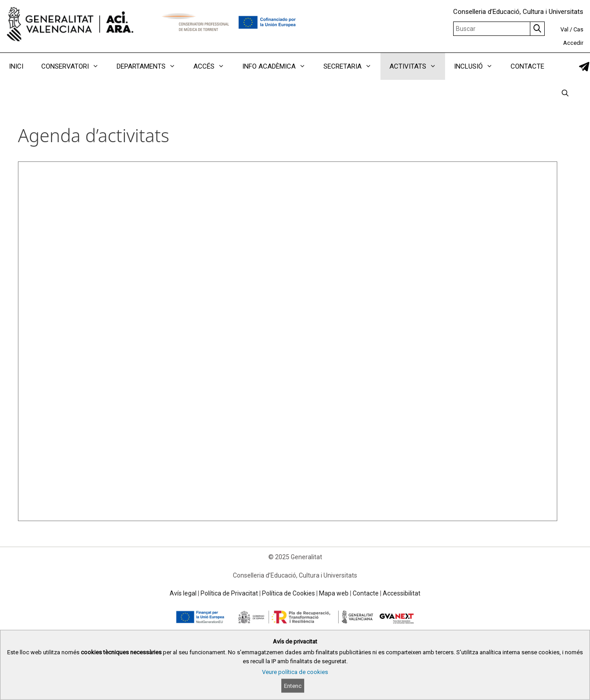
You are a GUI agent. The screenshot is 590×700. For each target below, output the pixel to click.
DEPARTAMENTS (151, 66)
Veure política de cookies (295, 672)
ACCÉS (213, 66)
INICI (16, 66)
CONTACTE (527, 66)
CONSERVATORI (74, 66)
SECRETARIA (352, 66)
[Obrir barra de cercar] (565, 93)
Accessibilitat (402, 593)
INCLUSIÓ (478, 66)
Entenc (293, 686)
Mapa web (334, 593)
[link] (584, 67)
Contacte (366, 593)
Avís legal (183, 593)
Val (564, 29)
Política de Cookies (288, 593)
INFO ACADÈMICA (278, 66)
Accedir (573, 43)
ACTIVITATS (417, 66)
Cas (578, 29)
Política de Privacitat (229, 593)
